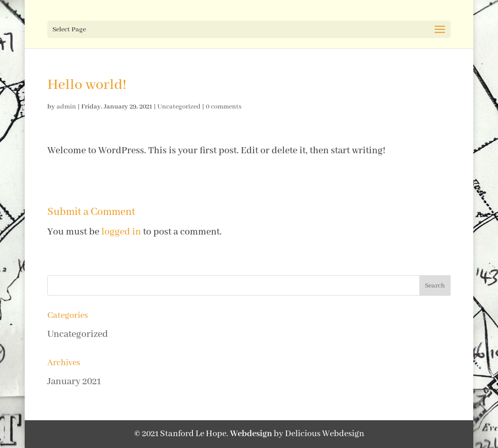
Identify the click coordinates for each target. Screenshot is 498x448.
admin (66, 107)
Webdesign (251, 434)
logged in (121, 232)
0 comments (224, 107)
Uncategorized (179, 107)
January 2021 (74, 382)
